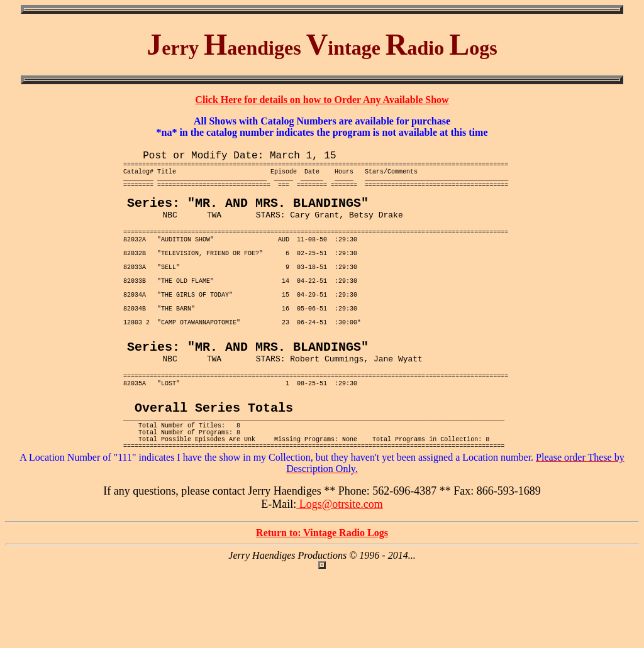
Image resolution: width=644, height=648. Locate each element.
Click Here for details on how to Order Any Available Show (322, 100)
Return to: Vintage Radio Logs (322, 607)
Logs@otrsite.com (340, 578)
